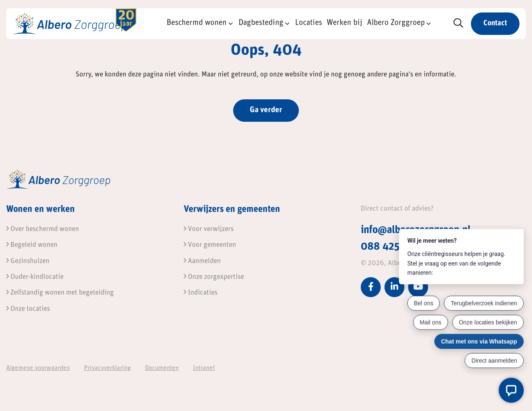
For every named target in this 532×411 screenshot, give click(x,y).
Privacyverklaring (107, 368)
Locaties (309, 23)
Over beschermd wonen (43, 229)
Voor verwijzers (209, 229)
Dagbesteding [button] (261, 23)
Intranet (204, 368)
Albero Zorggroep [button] (396, 23)
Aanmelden (202, 261)
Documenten (162, 368)
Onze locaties (28, 309)
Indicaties (201, 293)
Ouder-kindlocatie (35, 277)
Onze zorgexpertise (214, 277)
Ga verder (266, 110)
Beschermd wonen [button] (197, 23)
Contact (495, 23)
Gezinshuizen (28, 261)
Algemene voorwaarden (38, 368)
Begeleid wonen (32, 245)
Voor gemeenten (210, 245)
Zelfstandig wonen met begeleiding (60, 293)
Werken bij (345, 23)
